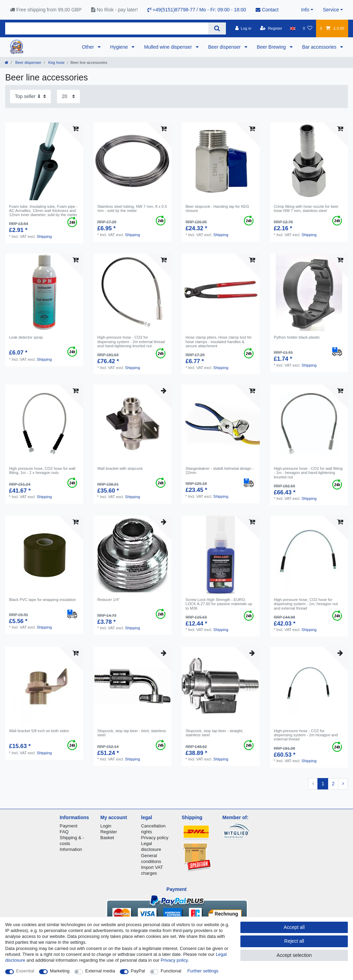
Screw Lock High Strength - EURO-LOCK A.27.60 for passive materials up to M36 (219, 604)
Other (89, 47)
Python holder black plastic (297, 337)
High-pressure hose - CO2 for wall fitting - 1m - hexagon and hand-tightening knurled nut (308, 473)
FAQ (64, 832)
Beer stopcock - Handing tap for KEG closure (217, 208)
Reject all (294, 941)
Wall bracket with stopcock (120, 468)
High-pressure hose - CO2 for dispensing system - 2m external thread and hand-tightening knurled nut (131, 342)
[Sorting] (30, 96)
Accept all (294, 927)
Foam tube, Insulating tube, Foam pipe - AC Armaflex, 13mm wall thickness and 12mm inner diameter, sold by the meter (43, 211)
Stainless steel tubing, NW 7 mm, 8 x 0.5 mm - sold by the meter (132, 208)
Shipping (44, 236)
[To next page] (343, 784)
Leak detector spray (26, 337)
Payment (69, 826)
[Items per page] (68, 96)
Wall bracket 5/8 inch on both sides (39, 731)
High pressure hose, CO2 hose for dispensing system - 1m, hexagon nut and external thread (306, 604)
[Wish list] (308, 28)
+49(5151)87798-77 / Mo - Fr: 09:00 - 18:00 (197, 10)
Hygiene (120, 47)
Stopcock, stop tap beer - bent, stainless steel (132, 733)
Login (106, 826)
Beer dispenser (225, 47)
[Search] (217, 28)
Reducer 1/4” (109, 600)
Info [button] (305, 10)
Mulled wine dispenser (169, 47)
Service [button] (331, 10)
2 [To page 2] (333, 784)
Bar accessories (320, 47)
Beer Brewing (272, 47)
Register (109, 832)
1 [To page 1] (323, 784)
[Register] (271, 28)
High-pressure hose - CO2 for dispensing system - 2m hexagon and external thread (306, 735)
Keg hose (56, 62)
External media (100, 971)
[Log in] (243, 28)
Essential (25, 971)
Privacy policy (155, 838)
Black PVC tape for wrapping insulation (42, 600)
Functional (171, 971)
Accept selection (294, 955)
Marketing (60, 971)
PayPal (138, 971)
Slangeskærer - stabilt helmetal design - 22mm (220, 470)
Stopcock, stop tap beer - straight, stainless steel (214, 733)
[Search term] (107, 28)
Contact (267, 10)
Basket (107, 838)
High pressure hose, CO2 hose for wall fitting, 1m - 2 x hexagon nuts (42, 470)
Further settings (203, 971)
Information (71, 849)
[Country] (293, 28)
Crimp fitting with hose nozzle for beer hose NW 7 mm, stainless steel (306, 208)
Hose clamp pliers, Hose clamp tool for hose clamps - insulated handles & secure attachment (219, 342)
